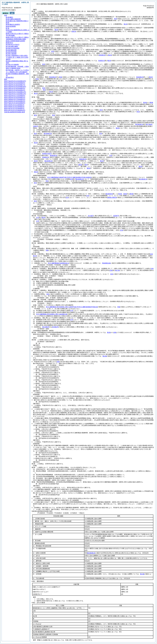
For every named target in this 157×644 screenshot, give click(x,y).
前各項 (74, 31)
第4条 (125, 194)
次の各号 (91, 216)
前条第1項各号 (47, 154)
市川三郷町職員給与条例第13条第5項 (69, 177)
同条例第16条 (106, 263)
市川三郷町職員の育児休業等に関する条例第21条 (72, 307)
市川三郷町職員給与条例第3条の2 (58, 263)
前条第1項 (102, 61)
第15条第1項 (48, 134)
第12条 (105, 356)
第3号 (44, 217)
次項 (122, 230)
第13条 (142, 574)
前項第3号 (55, 327)
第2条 (145, 103)
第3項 (151, 77)
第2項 (109, 61)
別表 (47, 250)
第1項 (125, 24)
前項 (116, 19)
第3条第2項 (140, 77)
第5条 (151, 103)
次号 (38, 217)
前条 (61, 77)
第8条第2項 (53, 155)
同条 (119, 307)
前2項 (36, 143)
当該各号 (116, 216)
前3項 (36, 161)
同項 (44, 90)
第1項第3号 (46, 327)
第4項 (110, 55)
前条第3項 (102, 55)
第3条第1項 (53, 77)
